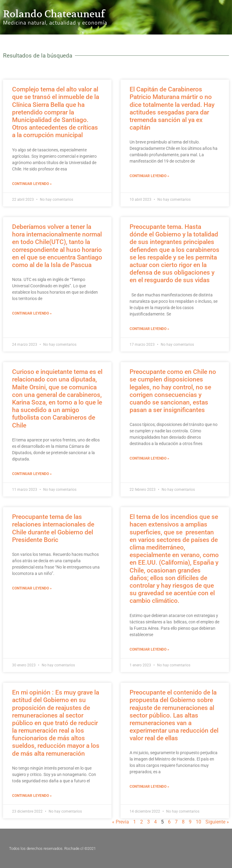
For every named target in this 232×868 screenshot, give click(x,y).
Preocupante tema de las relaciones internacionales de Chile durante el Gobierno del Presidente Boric (53, 528)
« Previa (121, 822)
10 (198, 822)
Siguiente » (217, 822)
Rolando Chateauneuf (54, 14)
